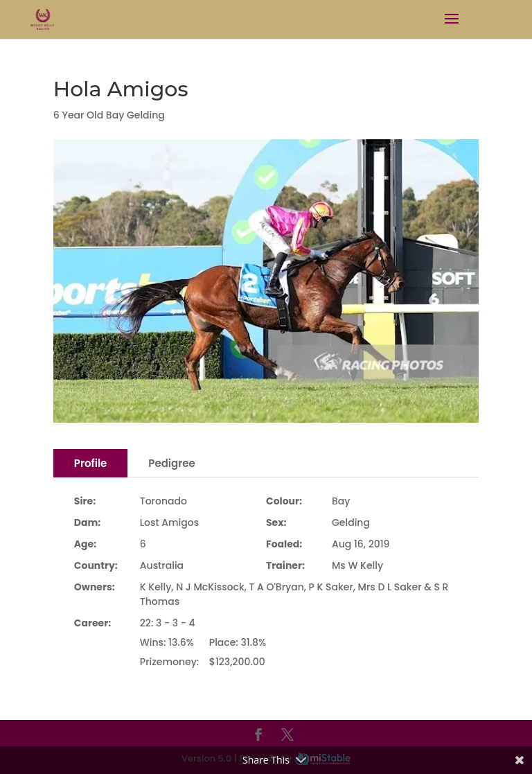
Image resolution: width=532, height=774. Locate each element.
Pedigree (171, 463)
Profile (91, 463)
